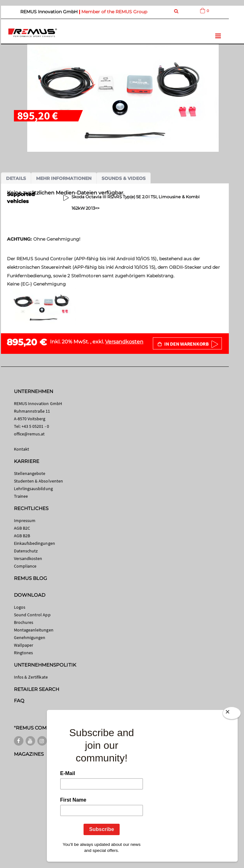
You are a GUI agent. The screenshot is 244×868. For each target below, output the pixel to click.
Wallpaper (24, 645)
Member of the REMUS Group (114, 12)
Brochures (24, 622)
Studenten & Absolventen (39, 481)
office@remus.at (29, 434)
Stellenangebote (30, 473)
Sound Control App (32, 615)
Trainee (21, 496)
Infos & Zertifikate (31, 677)
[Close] (232, 713)
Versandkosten (124, 342)
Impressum (25, 520)
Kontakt (22, 449)
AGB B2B (22, 536)
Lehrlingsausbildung (33, 489)
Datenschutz (26, 551)
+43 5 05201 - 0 (35, 426)
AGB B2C (22, 528)
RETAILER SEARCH (37, 689)
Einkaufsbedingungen (34, 543)
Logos (20, 607)
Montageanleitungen (34, 630)
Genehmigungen (30, 637)
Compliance (25, 566)
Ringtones (24, 653)
